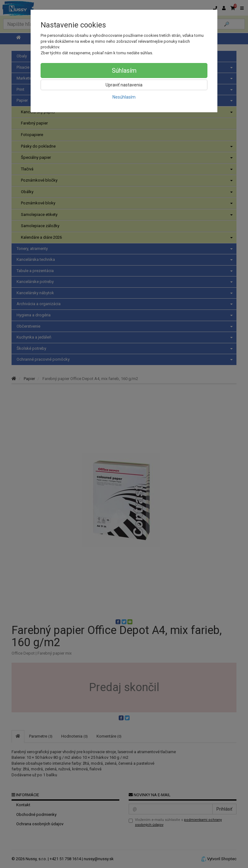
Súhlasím (124, 71)
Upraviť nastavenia (124, 85)
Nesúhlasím (124, 97)
